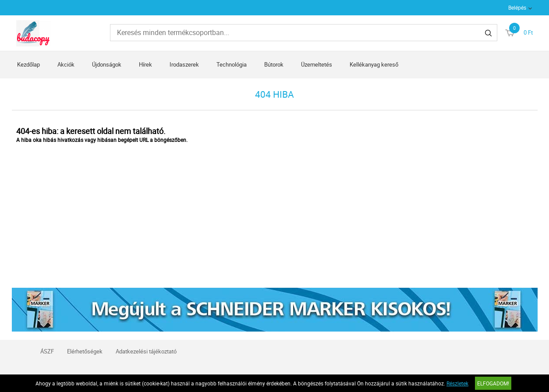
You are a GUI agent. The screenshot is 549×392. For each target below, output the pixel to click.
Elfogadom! (493, 383)
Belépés (517, 7)
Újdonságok (107, 64)
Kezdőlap (28, 64)
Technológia (232, 64)
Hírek (145, 64)
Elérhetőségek (85, 351)
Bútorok (274, 64)
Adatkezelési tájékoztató (146, 351)
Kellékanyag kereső (374, 64)
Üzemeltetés (317, 64)
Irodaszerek (184, 64)
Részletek (457, 383)
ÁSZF (47, 351)
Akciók (66, 64)
